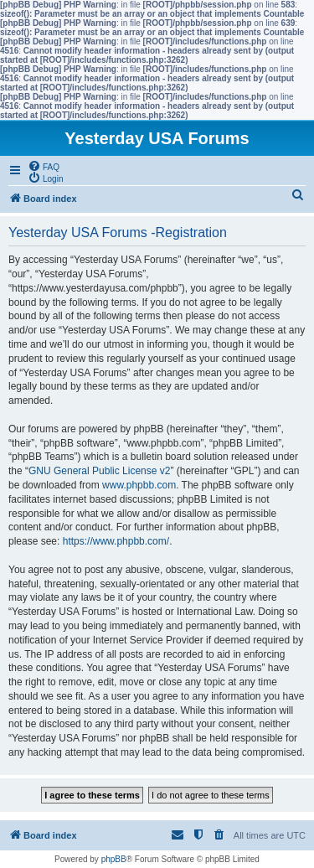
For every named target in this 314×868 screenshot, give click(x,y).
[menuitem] (44, 166)
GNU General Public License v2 (99, 471)
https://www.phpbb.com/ (116, 541)
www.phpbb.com (139, 485)
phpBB (114, 859)
